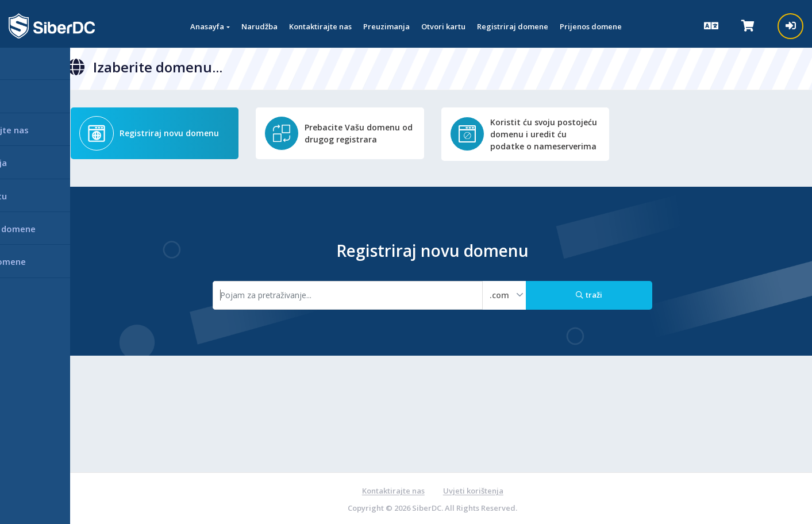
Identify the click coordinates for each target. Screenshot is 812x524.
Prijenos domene (591, 26)
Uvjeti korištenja (474, 490)
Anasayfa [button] (207, 26)
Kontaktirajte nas (320, 26)
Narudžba (259, 26)
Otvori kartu (443, 26)
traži (590, 294)
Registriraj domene (513, 26)
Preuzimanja (386, 26)
